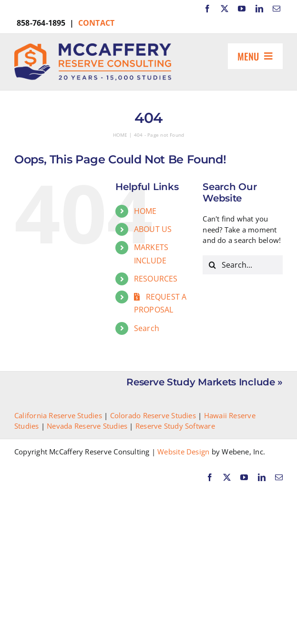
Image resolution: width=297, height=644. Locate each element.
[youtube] (242, 9)
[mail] (277, 9)
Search (147, 328)
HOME (145, 211)
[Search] (212, 265)
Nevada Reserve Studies (87, 426)
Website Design (183, 452)
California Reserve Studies (58, 415)
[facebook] (207, 9)
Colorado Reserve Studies (153, 415)
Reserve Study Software (175, 426)
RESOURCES (156, 279)
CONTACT (97, 23)
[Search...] (243, 265)
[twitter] (225, 9)
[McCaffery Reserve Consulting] (93, 47)
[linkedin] (259, 9)
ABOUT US (153, 229)
